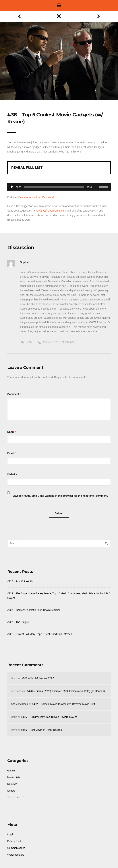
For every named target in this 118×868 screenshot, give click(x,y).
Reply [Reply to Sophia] (29, 342)
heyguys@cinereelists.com (51, 211)
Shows (11, 791)
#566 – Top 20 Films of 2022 (38, 678)
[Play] (12, 187)
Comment (13, 394)
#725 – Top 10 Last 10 (20, 581)
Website (12, 474)
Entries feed (14, 841)
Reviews (12, 784)
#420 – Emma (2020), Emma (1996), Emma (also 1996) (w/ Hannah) (66, 691)
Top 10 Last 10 (16, 797)
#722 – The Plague (18, 622)
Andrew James (19, 704)
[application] (59, 186)
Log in (11, 834)
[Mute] (96, 181)
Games (11, 771)
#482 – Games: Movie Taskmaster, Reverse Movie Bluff (63, 704)
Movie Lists (14, 777)
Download (48, 197)
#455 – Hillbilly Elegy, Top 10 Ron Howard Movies (49, 717)
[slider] (54, 187)
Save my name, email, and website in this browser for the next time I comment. (60, 496)
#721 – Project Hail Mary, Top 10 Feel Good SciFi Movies (40, 634)
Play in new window (29, 197)
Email (11, 453)
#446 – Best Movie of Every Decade (41, 730)
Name (11, 432)
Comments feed (16, 848)
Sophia (24, 262)
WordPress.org (16, 855)
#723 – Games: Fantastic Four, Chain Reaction (34, 610)
